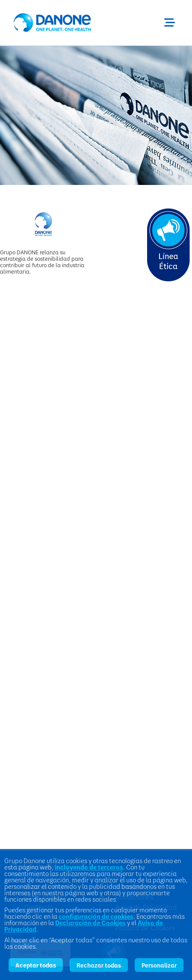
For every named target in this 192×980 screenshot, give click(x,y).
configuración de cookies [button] (96, 916)
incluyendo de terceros (89, 867)
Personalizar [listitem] (159, 965)
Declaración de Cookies (90, 923)
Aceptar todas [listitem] (36, 965)
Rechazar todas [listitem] (99, 965)
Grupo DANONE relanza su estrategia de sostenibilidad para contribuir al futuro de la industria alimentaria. (42, 262)
